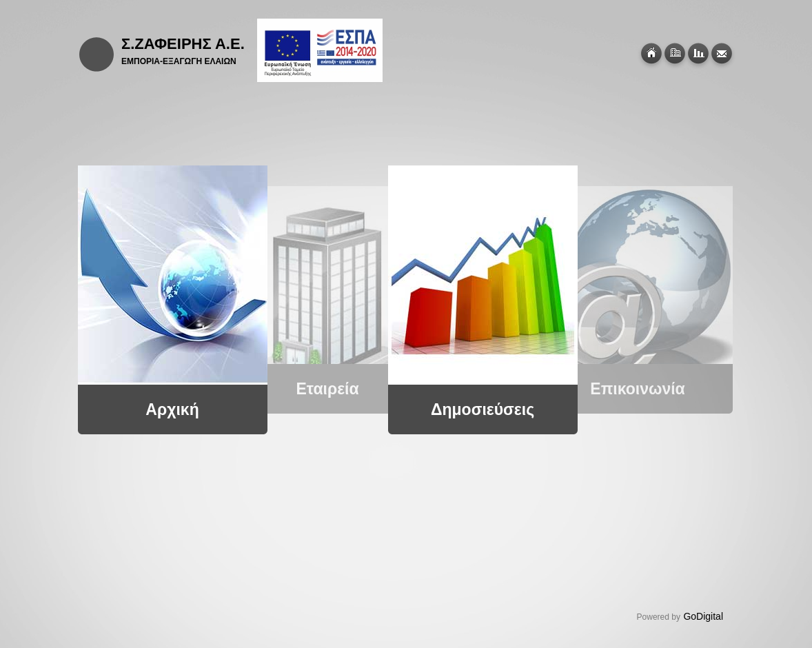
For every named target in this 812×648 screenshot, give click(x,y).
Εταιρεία (325, 389)
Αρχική (170, 409)
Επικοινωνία (635, 389)
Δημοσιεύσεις (480, 409)
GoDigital (703, 616)
